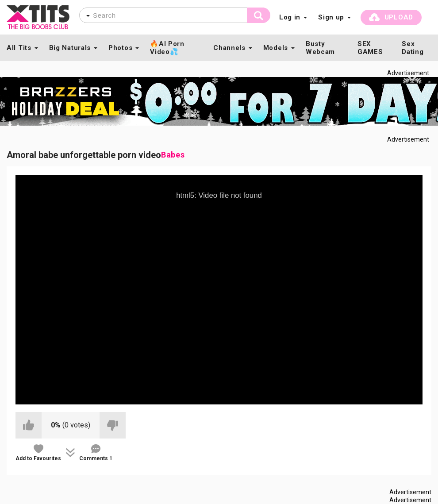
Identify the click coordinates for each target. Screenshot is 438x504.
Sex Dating (413, 48)
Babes (173, 155)
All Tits (19, 48)
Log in (290, 17)
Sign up (331, 17)
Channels (229, 48)
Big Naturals (70, 48)
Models (276, 48)
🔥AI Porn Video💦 (167, 48)
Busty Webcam (320, 48)
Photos (120, 48)
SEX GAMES (370, 48)
